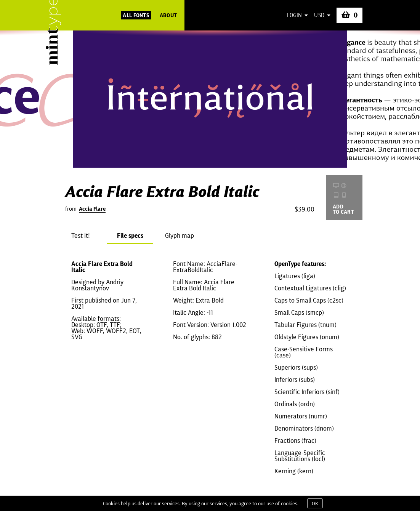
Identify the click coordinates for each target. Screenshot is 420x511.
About (168, 15)
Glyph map (180, 235)
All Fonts (136, 15)
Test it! (81, 235)
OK (315, 503)
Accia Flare (92, 209)
